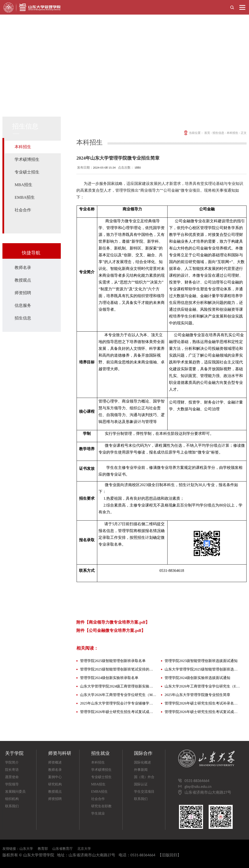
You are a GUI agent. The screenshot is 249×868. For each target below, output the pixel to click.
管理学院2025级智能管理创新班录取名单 (113, 661)
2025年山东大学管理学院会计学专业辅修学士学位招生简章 (118, 703)
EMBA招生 (25, 197)
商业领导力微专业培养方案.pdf (117, 622)
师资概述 (55, 762)
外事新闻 (141, 770)
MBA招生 (23, 185)
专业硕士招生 (27, 172)
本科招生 (23, 147)
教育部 (43, 849)
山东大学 (26, 849)
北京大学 (84, 849)
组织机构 (12, 799)
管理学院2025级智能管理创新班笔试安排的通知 (118, 669)
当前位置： (193, 133)
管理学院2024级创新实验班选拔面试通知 (197, 678)
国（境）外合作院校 (144, 778)
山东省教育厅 (62, 849)
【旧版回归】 (169, 855)
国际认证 (141, 784)
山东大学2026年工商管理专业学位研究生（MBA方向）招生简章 (118, 695)
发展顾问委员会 (15, 793)
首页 (207, 133)
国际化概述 (142, 762)
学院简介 (12, 762)
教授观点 (23, 280)
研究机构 (55, 784)
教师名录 (23, 268)
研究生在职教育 (101, 807)
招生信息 (23, 318)
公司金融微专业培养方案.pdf (115, 631)
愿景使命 (12, 777)
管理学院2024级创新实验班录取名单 (109, 678)
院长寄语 (12, 770)
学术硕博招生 (27, 159)
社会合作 (23, 210)
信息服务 (23, 305)
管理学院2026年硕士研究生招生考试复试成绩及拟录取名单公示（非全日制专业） (203, 712)
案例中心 (55, 777)
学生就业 (98, 813)
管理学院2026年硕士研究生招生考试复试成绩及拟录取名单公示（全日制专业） (118, 712)
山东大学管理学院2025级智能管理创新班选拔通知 (203, 669)
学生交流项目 (144, 792)
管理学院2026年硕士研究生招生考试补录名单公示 (203, 703)
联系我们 (12, 806)
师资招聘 (23, 293)
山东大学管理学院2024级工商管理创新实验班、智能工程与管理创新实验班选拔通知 (118, 686)
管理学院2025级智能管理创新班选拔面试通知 (201, 661)
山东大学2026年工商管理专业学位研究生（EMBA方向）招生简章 (203, 686)
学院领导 (12, 784)
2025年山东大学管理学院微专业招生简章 (197, 695)
